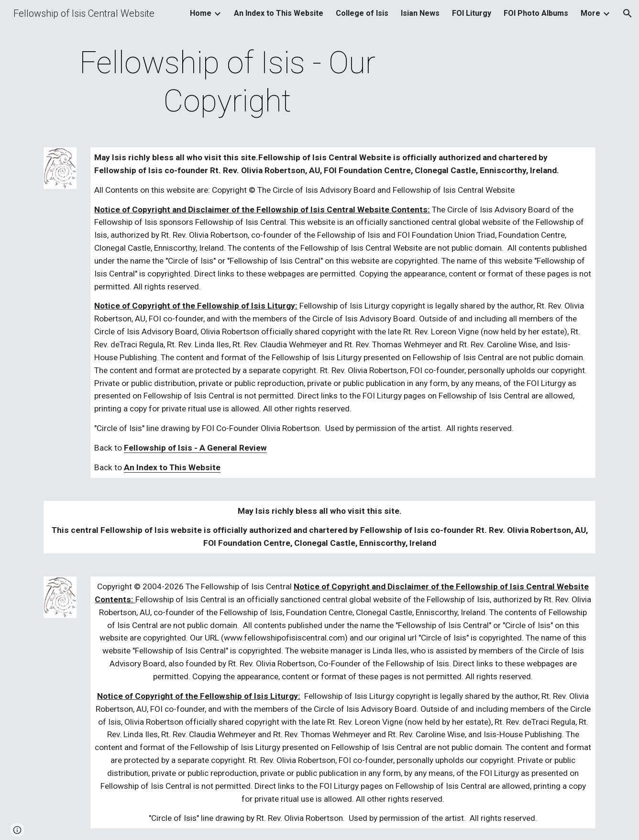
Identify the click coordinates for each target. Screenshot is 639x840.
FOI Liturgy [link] (472, 13)
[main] (228, 82)
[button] (628, 13)
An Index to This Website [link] (279, 13)
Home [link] (201, 13)
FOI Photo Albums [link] (536, 13)
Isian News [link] (420, 13)
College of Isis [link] (362, 13)
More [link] (590, 13)
